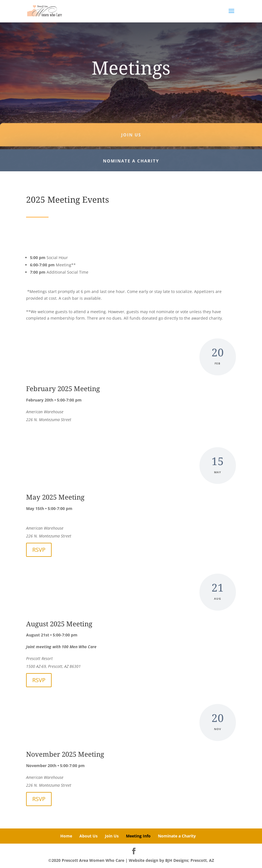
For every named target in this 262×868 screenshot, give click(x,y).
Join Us (112, 836)
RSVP (39, 550)
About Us (89, 836)
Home (66, 836)
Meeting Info (138, 836)
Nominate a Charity (177, 836)
